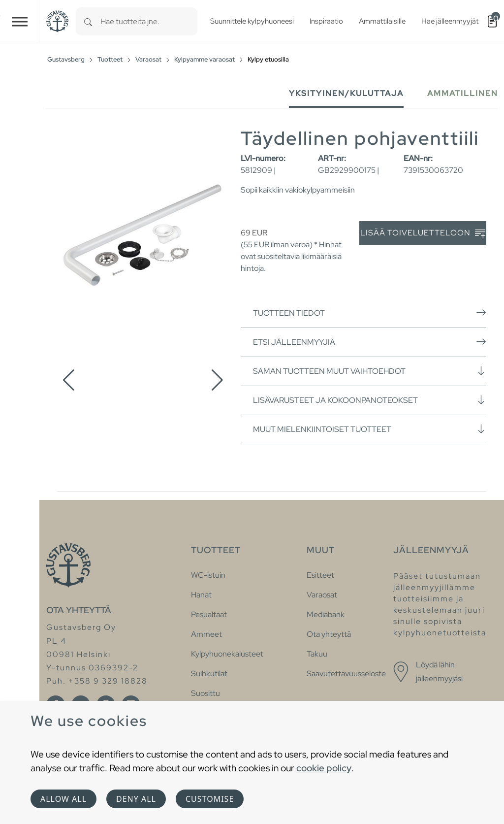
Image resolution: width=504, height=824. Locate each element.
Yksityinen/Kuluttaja (346, 93)
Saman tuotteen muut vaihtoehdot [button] (370, 371)
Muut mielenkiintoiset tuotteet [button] (370, 429)
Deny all (136, 799)
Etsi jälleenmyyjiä (370, 342)
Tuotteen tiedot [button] (370, 313)
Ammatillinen (463, 93)
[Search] (88, 21)
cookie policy (324, 768)
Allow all (63, 799)
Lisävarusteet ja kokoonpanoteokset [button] (370, 400)
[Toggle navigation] (20, 21)
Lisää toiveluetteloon (423, 233)
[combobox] (149, 21)
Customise (210, 799)
